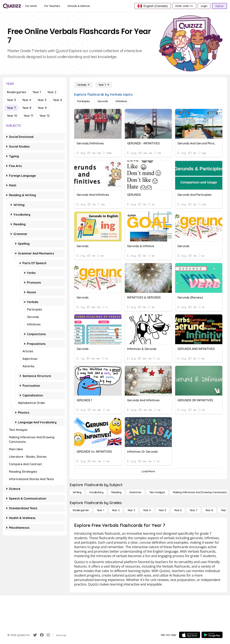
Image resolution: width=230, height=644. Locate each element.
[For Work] (31, 6)
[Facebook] (42, 635)
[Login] (204, 6)
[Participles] (83, 101)
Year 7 (11, 108)
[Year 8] (209, 510)
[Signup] (220, 6)
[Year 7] (104, 85)
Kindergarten (17, 92)
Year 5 (42, 100)
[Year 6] (178, 510)
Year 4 (27, 100)
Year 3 (11, 100)
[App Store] (190, 635)
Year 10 (12, 116)
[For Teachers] (52, 6)
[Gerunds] (103, 101)
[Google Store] (212, 635)
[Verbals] (83, 85)
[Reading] (116, 492)
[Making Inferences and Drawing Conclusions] (200, 492)
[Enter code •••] (184, 6)
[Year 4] (147, 510)
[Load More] (148, 471)
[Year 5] (162, 510)
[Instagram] (48, 635)
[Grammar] (135, 492)
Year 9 (42, 108)
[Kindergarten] (81, 510)
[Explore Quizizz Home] (12, 6)
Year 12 (45, 116)
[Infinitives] (121, 101)
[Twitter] (35, 635)
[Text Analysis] (157, 492)
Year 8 (27, 108)
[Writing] (77, 492)
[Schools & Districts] (79, 6)
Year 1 (37, 92)
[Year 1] (100, 510)
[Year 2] (116, 510)
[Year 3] (131, 510)
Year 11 (28, 116)
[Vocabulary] (96, 492)
